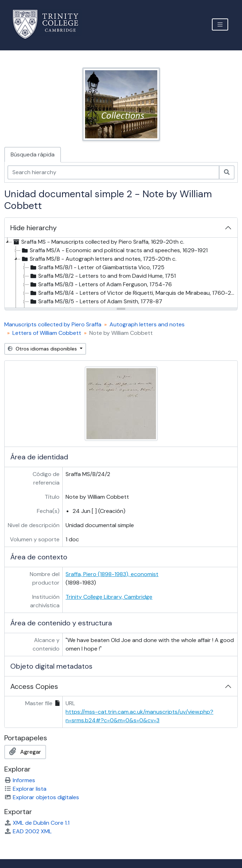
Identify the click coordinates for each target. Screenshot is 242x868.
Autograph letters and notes (147, 324)
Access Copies (34, 686)
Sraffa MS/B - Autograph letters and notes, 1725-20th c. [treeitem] (99, 259)
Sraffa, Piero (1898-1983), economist (112, 574)
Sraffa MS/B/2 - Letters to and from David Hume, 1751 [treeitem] (102, 276)
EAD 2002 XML (28, 831)
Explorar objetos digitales (42, 797)
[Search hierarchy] (113, 172)
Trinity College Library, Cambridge (109, 597)
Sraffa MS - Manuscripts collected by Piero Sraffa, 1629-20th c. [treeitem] (98, 242)
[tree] (121, 273)
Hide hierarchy (33, 228)
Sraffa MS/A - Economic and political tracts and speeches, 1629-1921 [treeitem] (114, 250)
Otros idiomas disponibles (43, 349)
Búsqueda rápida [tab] (33, 154)
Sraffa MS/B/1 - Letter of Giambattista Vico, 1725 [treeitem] (97, 267)
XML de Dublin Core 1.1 (37, 823)
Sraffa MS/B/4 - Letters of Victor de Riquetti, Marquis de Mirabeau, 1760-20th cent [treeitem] (133, 293)
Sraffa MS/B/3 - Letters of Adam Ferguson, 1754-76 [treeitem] (100, 284)
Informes (20, 780)
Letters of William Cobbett (47, 333)
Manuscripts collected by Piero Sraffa (53, 324)
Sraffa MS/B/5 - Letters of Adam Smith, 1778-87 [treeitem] (96, 302)
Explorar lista (25, 789)
